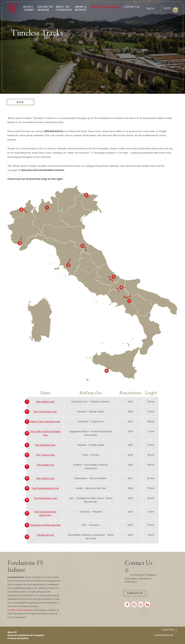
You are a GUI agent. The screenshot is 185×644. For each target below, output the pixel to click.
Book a (29, 8)
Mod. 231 (12, 632)
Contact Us (132, 7)
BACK (20, 102)
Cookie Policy (168, 630)
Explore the (45, 8)
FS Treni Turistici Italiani (20, 610)
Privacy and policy (18, 638)
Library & (81, 8)
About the (64, 8)
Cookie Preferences (164, 635)
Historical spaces (105, 7)
